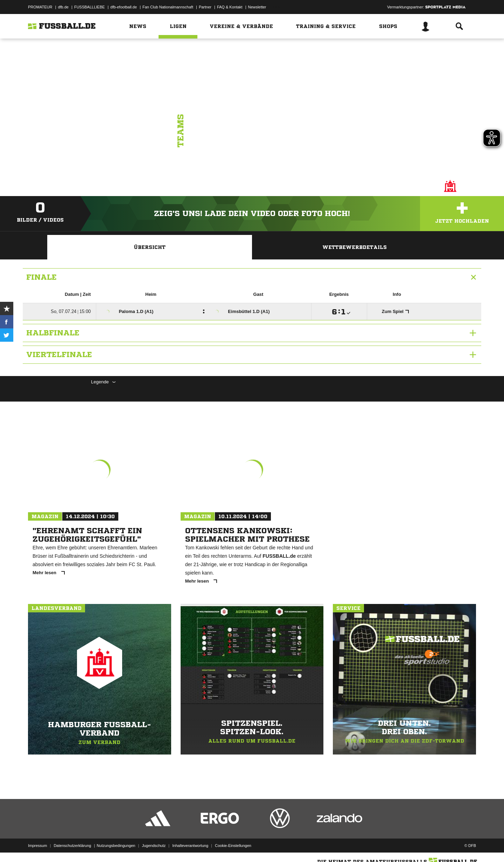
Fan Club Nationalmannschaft (168, 7)
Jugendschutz (154, 846)
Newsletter (257, 7)
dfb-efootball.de (124, 7)
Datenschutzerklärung (72, 846)
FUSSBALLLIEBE (89, 7)
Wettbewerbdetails (355, 247)
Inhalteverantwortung (190, 846)
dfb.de (63, 7)
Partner (205, 7)
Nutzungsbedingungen (116, 846)
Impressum (37, 846)
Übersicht (150, 247)
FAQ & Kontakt (230, 7)
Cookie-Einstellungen (233, 846)
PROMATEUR (40, 7)
